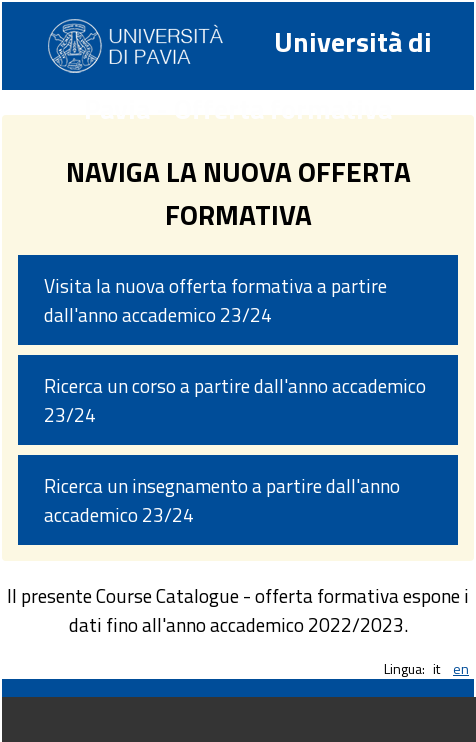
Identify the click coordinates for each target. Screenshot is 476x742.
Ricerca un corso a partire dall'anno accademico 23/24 (235, 400)
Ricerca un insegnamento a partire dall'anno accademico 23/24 (222, 500)
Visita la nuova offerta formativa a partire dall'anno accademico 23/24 (215, 300)
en (461, 668)
